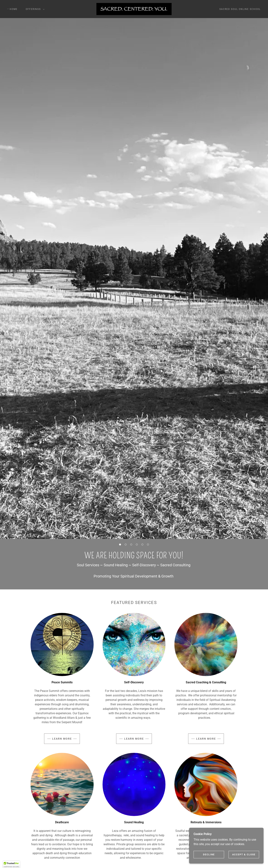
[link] (134, 9)
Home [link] (14, 9)
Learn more (62, 739)
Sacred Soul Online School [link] (240, 9)
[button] (34, 9)
